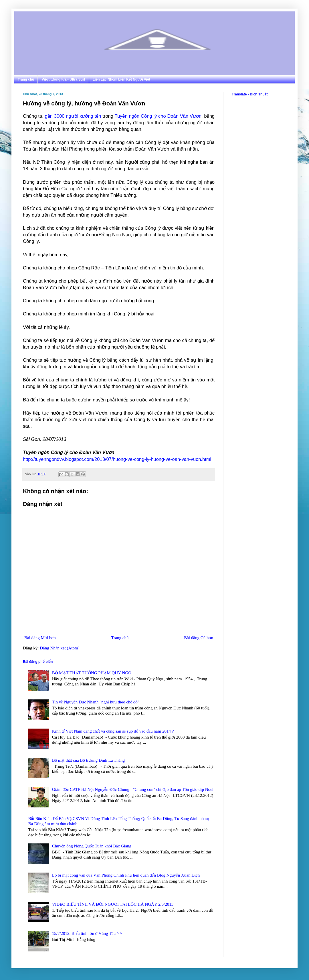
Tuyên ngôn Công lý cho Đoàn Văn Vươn (158, 116)
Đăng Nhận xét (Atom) (60, 648)
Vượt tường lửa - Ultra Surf (63, 79)
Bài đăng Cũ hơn (199, 638)
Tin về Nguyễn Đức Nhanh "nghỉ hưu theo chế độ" (96, 702)
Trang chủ (26, 79)
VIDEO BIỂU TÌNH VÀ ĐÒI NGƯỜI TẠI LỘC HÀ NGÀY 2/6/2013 (113, 904)
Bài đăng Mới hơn (40, 638)
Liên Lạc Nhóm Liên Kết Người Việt (121, 79)
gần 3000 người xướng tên (73, 116)
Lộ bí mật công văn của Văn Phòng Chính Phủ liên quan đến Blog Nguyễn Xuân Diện (126, 875)
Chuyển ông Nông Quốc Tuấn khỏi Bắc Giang (92, 846)
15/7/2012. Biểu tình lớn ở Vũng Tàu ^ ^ (87, 933)
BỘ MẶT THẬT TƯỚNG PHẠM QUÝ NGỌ (92, 673)
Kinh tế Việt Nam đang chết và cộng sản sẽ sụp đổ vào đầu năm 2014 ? (113, 731)
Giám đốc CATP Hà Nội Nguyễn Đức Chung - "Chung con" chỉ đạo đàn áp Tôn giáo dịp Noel (133, 789)
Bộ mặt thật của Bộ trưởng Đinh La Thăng (88, 760)
